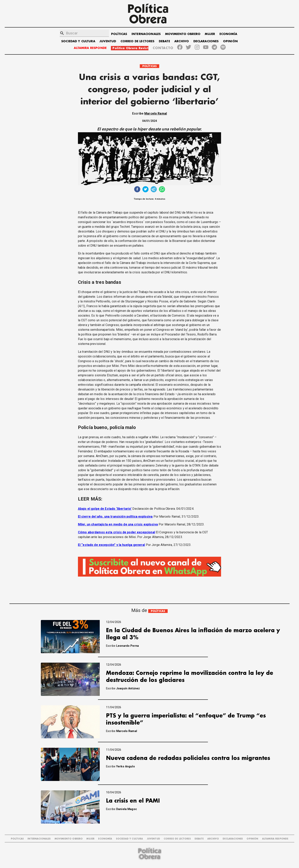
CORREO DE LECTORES (138, 41)
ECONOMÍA (228, 34)
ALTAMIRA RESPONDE (90, 48)
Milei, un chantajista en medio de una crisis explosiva (118, 524)
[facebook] (137, 190)
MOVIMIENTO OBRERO (183, 34)
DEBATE (164, 41)
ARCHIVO (182, 41)
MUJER (210, 34)
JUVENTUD (108, 41)
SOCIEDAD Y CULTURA (78, 41)
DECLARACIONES (206, 41)
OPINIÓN (230, 41)
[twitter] (145, 190)
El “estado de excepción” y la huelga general (112, 545)
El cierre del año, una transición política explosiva (115, 517)
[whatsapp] (162, 190)
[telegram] (154, 190)
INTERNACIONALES (146, 34)
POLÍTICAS (119, 34)
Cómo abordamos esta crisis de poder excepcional (117, 532)
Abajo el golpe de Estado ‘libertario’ (105, 509)
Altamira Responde (275, 839)
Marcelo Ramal (156, 113)
